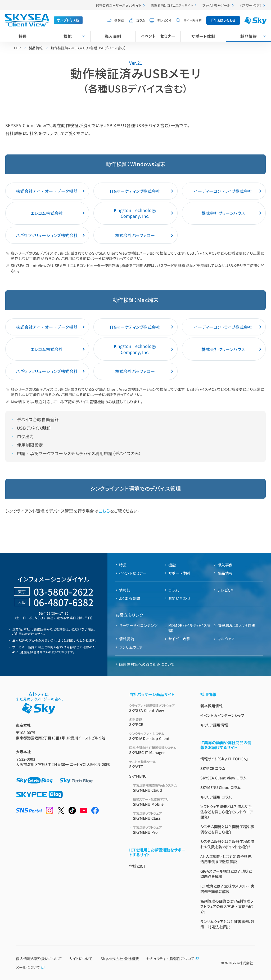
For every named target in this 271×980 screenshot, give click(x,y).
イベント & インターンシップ (222, 715)
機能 (68, 36)
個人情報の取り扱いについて (39, 959)
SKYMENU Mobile (160, 802)
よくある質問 (130, 598)
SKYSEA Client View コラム (223, 778)
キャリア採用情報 (214, 725)
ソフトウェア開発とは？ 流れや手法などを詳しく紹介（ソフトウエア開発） (227, 812)
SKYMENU (138, 776)
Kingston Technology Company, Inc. (135, 213)
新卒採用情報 (211, 706)
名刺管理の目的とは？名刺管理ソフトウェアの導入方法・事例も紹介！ (227, 906)
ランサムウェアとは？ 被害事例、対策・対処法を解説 (227, 924)
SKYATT (158, 764)
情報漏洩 (127, 639)
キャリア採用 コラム (216, 797)
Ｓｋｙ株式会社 (242, 963)
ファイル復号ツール (216, 5)
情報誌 (119, 20)
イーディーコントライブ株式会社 (223, 191)
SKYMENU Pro (160, 830)
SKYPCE (158, 722)
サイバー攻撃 (179, 639)
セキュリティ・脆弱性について (173, 959)
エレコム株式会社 (47, 213)
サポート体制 (203, 36)
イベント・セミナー (158, 36)
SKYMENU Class (160, 816)
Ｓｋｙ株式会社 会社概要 (120, 959)
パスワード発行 (251, 5)
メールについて (30, 967)
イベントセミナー (133, 573)
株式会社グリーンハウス (223, 213)
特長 (23, 36)
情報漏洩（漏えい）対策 (236, 625)
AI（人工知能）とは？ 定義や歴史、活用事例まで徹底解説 (227, 859)
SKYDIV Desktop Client (158, 736)
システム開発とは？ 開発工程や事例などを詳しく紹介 (227, 829)
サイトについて (81, 959)
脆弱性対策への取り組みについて (147, 664)
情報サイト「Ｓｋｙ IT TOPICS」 (224, 759)
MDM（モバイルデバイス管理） (190, 628)
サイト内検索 (193, 20)
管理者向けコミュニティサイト (172, 5)
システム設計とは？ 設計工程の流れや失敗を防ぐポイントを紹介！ (227, 844)
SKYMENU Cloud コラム (220, 787)
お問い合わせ (226, 20)
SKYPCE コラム (213, 768)
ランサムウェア (131, 647)
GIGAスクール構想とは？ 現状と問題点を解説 (226, 874)
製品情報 (225, 573)
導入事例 (113, 36)
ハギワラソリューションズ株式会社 (47, 235)
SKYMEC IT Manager (158, 750)
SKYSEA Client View (158, 708)
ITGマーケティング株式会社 (135, 191)
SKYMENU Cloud (160, 788)
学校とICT (137, 866)
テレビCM (164, 20)
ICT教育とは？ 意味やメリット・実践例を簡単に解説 (227, 889)
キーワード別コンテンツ (138, 625)
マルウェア (226, 639)
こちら (104, 511)
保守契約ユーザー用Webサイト (118, 5)
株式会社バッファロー (135, 235)
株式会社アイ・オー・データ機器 (47, 191)
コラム (141, 20)
